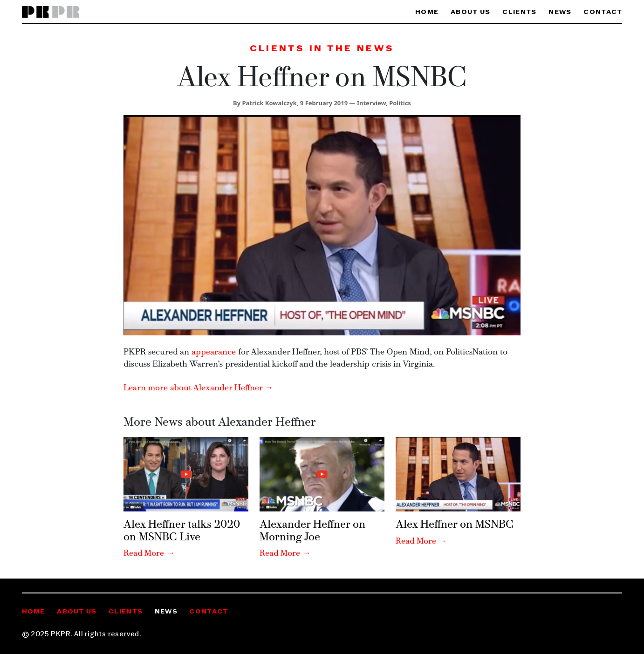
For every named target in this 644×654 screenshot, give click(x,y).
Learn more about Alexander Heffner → (198, 388)
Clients (519, 12)
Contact (603, 12)
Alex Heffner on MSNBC (455, 525)
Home (427, 12)
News (560, 12)
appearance (214, 352)
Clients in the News (322, 49)
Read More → (149, 554)
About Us (470, 12)
